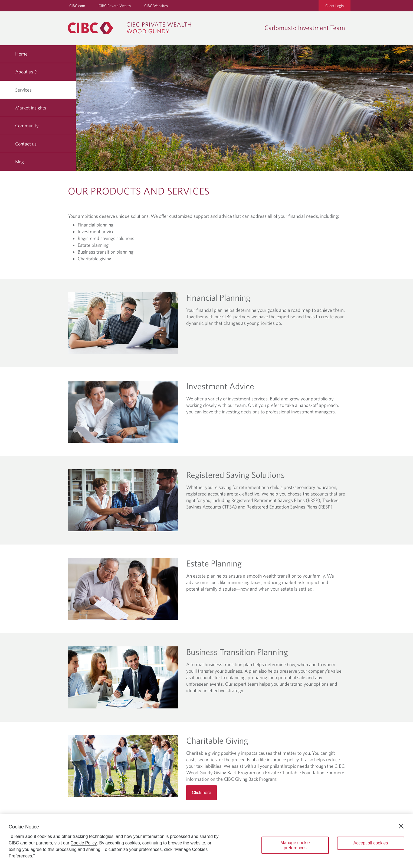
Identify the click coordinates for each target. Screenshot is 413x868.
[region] (206, 841)
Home (21, 54)
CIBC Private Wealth (115, 6)
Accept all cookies (371, 843)
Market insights (31, 108)
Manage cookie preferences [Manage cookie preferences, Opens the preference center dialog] (295, 845)
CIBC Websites (156, 6)
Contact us (26, 144)
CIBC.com (77, 6)
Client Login (335, 6)
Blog (19, 162)
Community (27, 126)
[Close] (401, 826)
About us (26, 72)
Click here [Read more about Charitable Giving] (201, 793)
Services (25, 90)
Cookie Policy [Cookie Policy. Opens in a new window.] (84, 843)
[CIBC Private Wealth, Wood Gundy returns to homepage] (132, 28)
